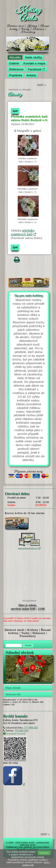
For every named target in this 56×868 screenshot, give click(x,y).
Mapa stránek (13, 688)
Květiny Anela (28, 14)
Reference (16, 69)
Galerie (14, 63)
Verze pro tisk (13, 694)
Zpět (15, 111)
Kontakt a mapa (34, 63)
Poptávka (16, 75)
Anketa (31, 75)
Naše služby (34, 57)
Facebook (35, 69)
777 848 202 (31, 728)
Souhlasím (44, 853)
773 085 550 (22, 731)
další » (42, 85)
